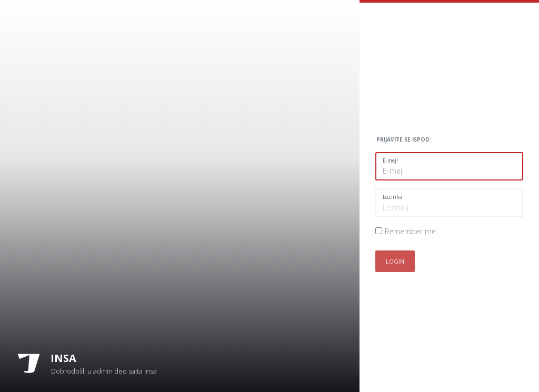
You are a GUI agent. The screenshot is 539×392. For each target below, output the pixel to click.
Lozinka (392, 197)
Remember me (410, 231)
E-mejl (390, 160)
